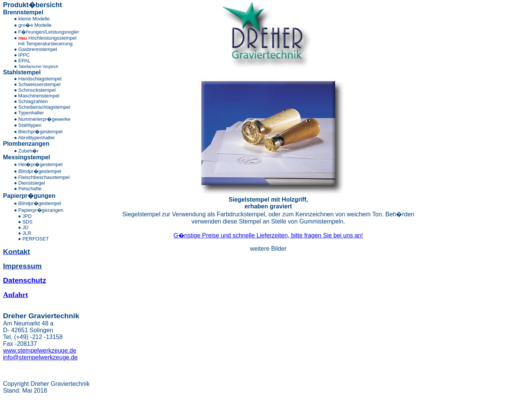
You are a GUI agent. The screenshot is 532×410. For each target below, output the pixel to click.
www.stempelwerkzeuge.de (40, 351)
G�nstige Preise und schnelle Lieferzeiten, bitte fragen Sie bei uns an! (268, 235)
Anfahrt (15, 295)
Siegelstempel (249, 200)
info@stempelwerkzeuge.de (40, 357)
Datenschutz (25, 280)
